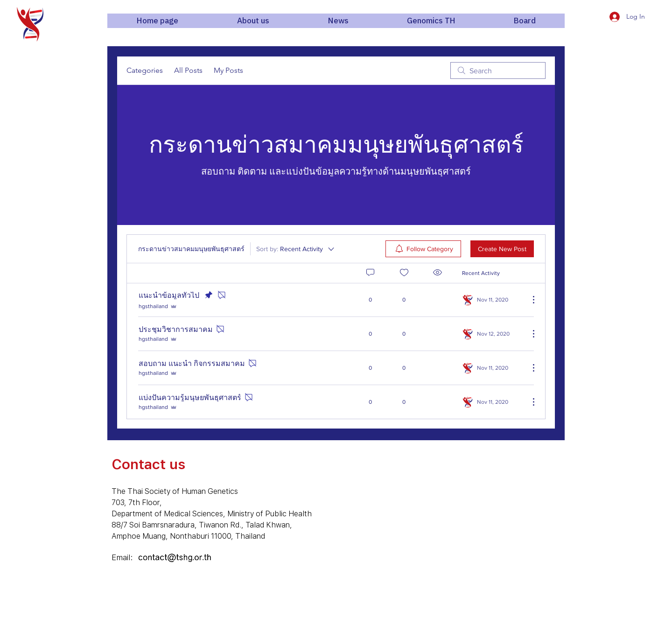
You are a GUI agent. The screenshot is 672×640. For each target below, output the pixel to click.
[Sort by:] (296, 249)
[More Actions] (529, 300)
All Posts (188, 70)
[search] (498, 70)
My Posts (228, 70)
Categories (145, 70)
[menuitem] (423, 249)
